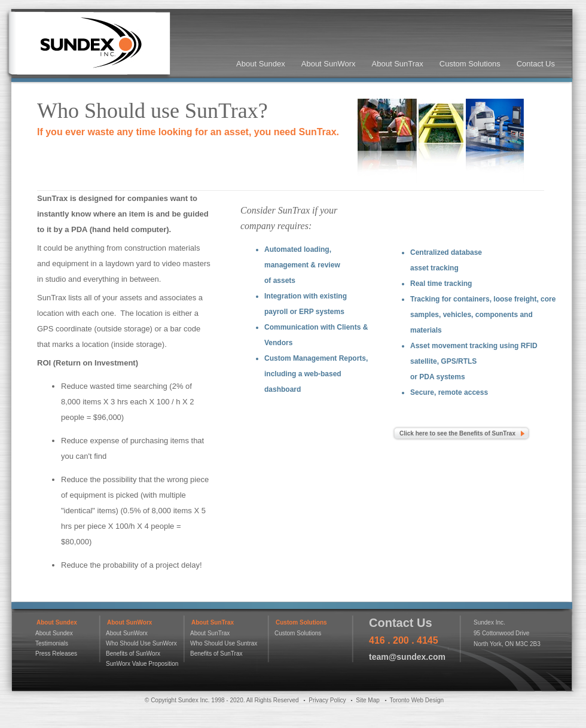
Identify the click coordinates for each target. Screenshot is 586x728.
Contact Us (536, 64)
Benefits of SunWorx (133, 654)
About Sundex (261, 64)
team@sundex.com (407, 657)
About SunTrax (398, 64)
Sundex (88, 45)
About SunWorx (329, 64)
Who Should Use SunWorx (141, 643)
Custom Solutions (470, 64)
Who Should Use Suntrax (224, 643)
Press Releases (56, 654)
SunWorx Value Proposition (142, 664)
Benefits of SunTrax (216, 654)
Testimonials (52, 643)
